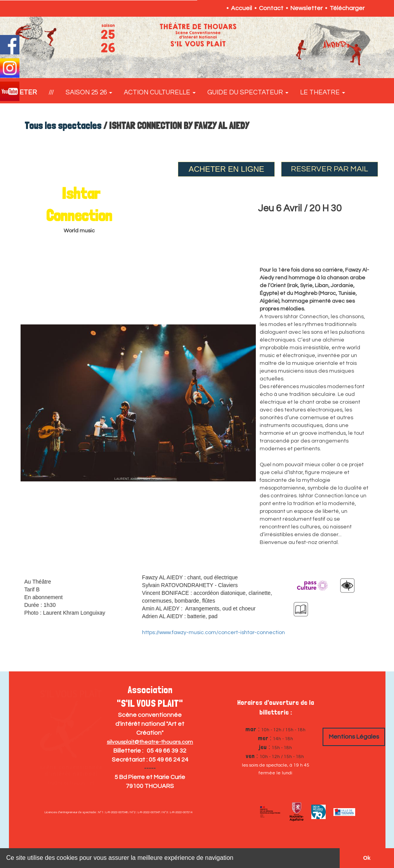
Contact (271, 8)
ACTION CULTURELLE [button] (160, 92)
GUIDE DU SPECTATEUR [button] (248, 92)
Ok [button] (367, 858)
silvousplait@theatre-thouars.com (150, 742)
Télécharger (347, 8)
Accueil (241, 8)
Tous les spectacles (63, 125)
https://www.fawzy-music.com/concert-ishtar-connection (213, 633)
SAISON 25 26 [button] (89, 92)
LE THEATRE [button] (323, 92)
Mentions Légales (354, 737)
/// (51, 92)
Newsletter (306, 8)
